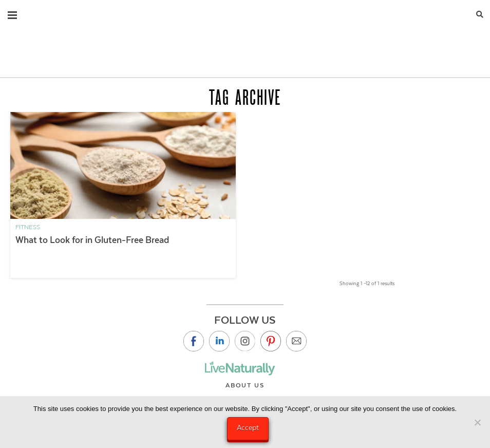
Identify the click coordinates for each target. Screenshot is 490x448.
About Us (245, 385)
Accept (248, 427)
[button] (12, 13)
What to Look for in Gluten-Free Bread (92, 240)
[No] (477, 422)
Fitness (28, 227)
